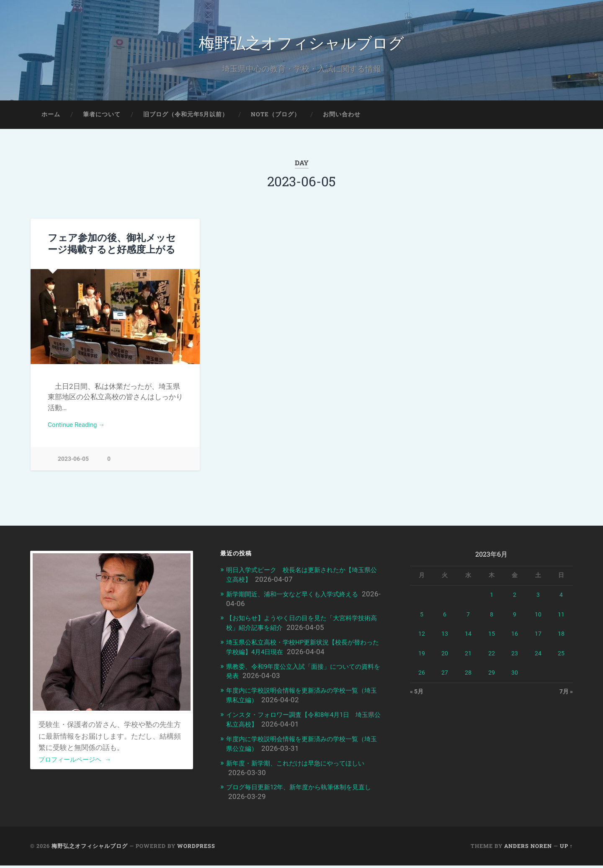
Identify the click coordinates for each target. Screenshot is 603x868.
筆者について (102, 120)
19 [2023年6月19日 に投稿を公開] (422, 660)
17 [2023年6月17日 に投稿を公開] (538, 641)
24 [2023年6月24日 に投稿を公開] (538, 660)
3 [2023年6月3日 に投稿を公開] (538, 602)
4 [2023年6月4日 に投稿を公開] (561, 602)
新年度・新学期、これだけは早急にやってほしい (304, 766)
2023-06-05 (73, 466)
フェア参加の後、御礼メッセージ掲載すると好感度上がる (112, 248)
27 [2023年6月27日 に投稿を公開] (445, 680)
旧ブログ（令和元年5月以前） (186, 120)
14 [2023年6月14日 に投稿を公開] (468, 641)
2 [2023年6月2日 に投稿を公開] (515, 602)
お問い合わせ (342, 120)
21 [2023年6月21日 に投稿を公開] (468, 660)
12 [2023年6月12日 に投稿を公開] (422, 641)
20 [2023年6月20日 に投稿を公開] (445, 660)
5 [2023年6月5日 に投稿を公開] (422, 621)
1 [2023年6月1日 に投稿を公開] (492, 602)
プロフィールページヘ (79, 766)
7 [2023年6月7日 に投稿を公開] (468, 621)
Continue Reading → (80, 431)
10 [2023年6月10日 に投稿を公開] (538, 621)
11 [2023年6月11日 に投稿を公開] (561, 621)
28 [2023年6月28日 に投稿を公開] (468, 680)
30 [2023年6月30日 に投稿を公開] (515, 680)
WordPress (196, 848)
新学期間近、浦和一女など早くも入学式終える (301, 601)
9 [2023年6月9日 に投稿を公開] (515, 621)
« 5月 (417, 699)
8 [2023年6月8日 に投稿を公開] (492, 621)
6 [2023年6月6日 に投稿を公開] (445, 621)
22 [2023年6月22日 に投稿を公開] (492, 660)
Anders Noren (528, 848)
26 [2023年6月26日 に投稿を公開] (422, 680)
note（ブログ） (276, 120)
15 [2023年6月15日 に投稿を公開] (492, 641)
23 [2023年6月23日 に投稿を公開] (515, 660)
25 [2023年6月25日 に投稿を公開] (561, 660)
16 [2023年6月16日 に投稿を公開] (515, 641)
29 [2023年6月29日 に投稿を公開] (492, 680)
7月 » (565, 699)
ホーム (51, 120)
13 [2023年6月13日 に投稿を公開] (445, 641)
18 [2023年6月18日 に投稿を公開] (561, 641)
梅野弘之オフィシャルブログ (301, 44)
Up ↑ (566, 848)
